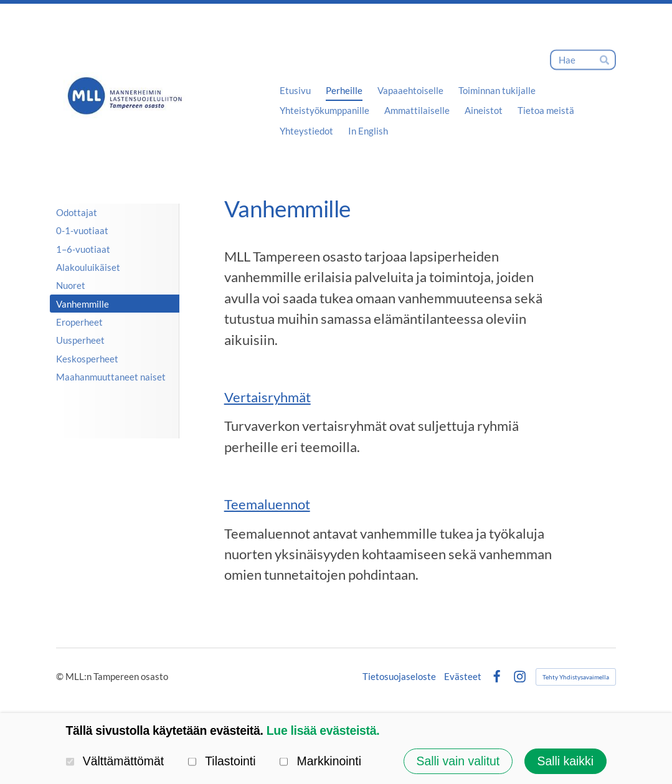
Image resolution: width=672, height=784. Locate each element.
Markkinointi (320, 762)
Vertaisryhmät (267, 397)
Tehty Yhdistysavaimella (576, 677)
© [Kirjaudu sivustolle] (61, 676)
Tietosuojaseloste (399, 677)
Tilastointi (222, 762)
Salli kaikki (565, 761)
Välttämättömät (115, 762)
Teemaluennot (267, 504)
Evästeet (463, 677)
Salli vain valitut (458, 761)
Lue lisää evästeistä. (323, 730)
